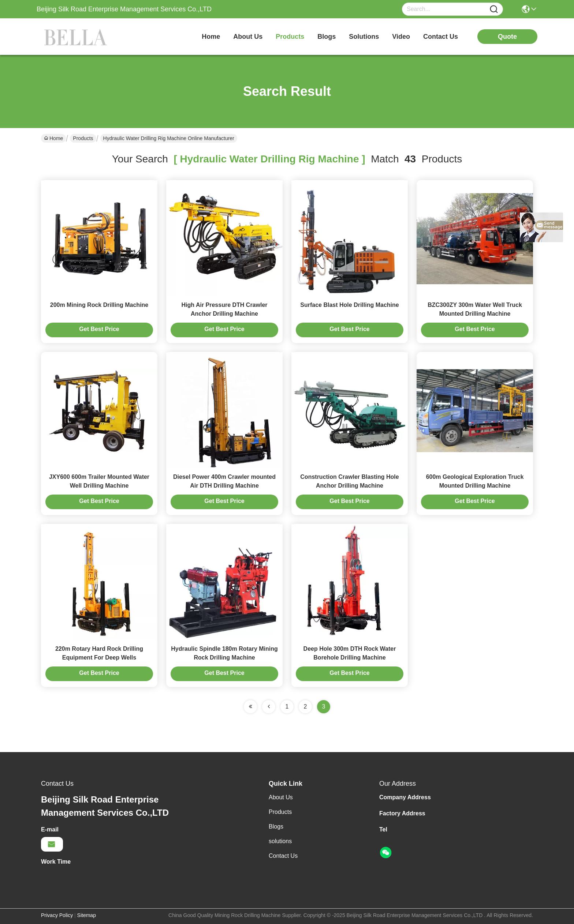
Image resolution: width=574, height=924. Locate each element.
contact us (441, 37)
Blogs (276, 827)
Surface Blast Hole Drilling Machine (349, 305)
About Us (281, 797)
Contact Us (283, 856)
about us (248, 37)
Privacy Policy (57, 915)
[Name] (494, 9)
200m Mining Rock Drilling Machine (99, 305)
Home (211, 37)
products (290, 37)
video (401, 37)
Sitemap (87, 915)
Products (83, 138)
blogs (327, 37)
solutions (364, 37)
